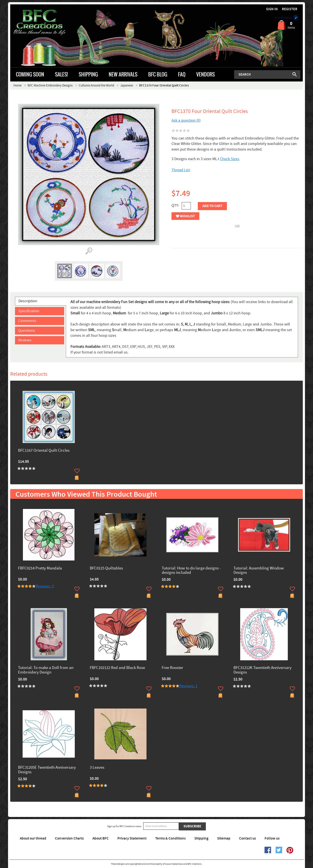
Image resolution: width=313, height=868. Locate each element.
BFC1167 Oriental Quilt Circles (44, 451)
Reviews (25, 340)
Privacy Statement (132, 838)
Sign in (272, 9)
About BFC (101, 838)
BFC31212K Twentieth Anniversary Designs (262, 670)
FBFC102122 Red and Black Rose (117, 668)
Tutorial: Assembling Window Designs (259, 571)
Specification (29, 311)
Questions (27, 331)
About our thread (33, 838)
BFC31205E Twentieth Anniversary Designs (47, 770)
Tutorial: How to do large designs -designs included (191, 571)
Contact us (247, 838)
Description (28, 301)
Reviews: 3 (45, 586)
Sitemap (224, 838)
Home (17, 85)
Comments (27, 321)
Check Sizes (230, 159)
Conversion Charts (69, 838)
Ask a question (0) (186, 120)
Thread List (181, 170)
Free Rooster (172, 668)
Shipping (201, 838)
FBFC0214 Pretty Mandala (40, 568)
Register (290, 9)
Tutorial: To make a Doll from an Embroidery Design (46, 670)
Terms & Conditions (170, 838)
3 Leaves (97, 768)
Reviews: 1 (188, 686)
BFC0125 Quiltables (106, 568)
